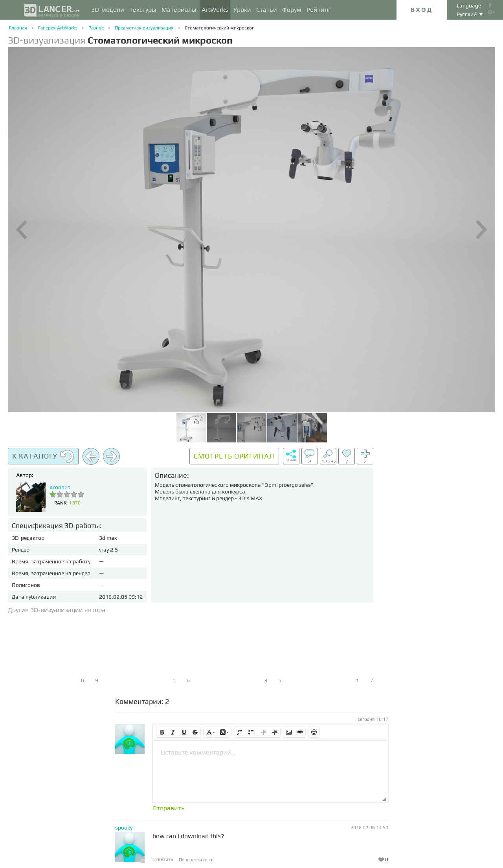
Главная (18, 28)
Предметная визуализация (144, 28)
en (211, 860)
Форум (292, 10)
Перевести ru (194, 860)
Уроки (242, 10)
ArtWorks (215, 10)
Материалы (179, 10)
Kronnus (60, 487)
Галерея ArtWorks (58, 28)
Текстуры (143, 10)
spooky (124, 828)
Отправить (169, 808)
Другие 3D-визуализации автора (57, 610)
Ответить (163, 859)
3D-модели (108, 10)
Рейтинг (319, 10)
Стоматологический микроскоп (220, 28)
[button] (162, 732)
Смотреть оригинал (234, 456)
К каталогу (43, 457)
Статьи (267, 10)
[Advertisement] (436, 566)
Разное (96, 28)
